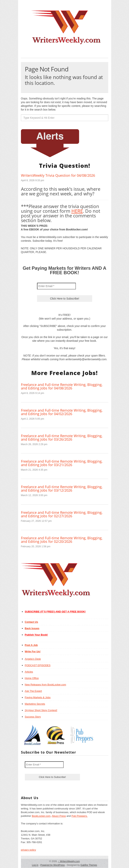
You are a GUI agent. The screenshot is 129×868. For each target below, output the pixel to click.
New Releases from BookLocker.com (45, 685)
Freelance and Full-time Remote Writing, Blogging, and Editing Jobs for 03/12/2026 (62, 488)
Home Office (32, 678)
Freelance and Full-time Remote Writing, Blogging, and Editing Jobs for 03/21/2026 (62, 463)
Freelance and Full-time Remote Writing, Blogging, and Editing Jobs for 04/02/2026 (62, 412)
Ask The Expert (33, 691)
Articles (29, 672)
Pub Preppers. (79, 816)
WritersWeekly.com (69, 861)
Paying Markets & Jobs (38, 697)
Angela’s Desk (33, 659)
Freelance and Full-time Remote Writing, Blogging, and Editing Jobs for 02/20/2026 (62, 540)
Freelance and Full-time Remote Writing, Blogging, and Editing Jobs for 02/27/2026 (62, 514)
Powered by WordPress (53, 865)
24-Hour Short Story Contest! (41, 710)
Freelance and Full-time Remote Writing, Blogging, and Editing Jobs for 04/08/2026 (62, 386)
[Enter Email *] (56, 286)
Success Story (33, 717)
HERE (77, 211)
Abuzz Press (59, 816)
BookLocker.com (41, 816)
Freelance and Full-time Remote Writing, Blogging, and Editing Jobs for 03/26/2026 (62, 438)
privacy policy (29, 850)
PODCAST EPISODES (38, 665)
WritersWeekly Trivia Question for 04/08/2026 (58, 175)
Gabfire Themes (89, 865)
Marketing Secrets (35, 704)
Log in (35, 865)
